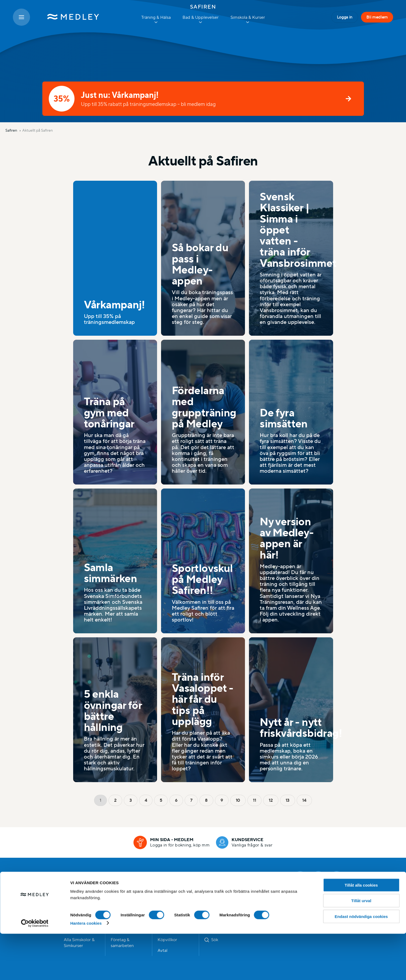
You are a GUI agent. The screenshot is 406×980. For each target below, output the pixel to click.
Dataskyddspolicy (221, 897)
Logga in (345, 17)
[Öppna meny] (21, 17)
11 (254, 800)
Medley (93, 877)
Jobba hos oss (171, 908)
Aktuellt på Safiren (38, 130)
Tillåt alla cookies (361, 931)
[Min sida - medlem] (172, 842)
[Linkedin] (337, 877)
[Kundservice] (244, 842)
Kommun (166, 897)
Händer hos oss (125, 908)
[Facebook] (300, 877)
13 (288, 800)
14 (304, 800)
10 (238, 800)
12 (271, 800)
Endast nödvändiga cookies (361, 963)
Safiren (203, 7)
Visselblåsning (218, 908)
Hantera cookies (86, 969)
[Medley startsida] (68, 17)
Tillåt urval (361, 947)
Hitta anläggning (80, 908)
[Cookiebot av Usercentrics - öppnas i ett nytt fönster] (35, 970)
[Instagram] (318, 877)
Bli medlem (377, 17)
